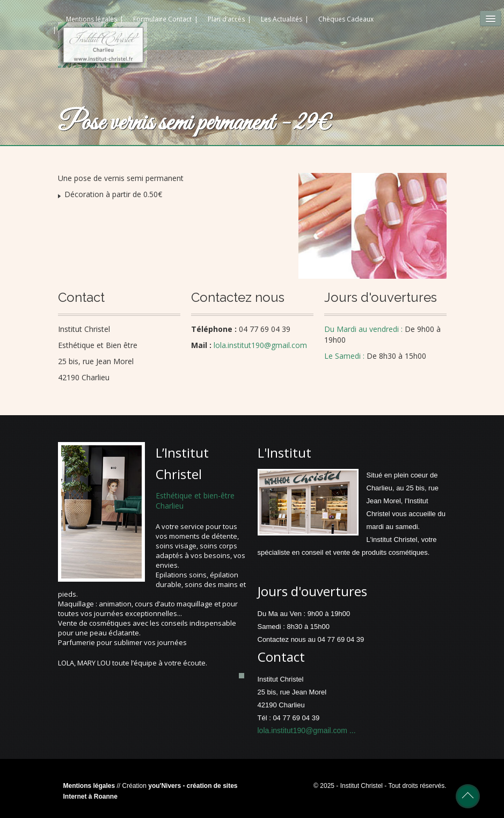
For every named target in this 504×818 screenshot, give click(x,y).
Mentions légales (89, 786)
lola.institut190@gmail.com (304, 730)
